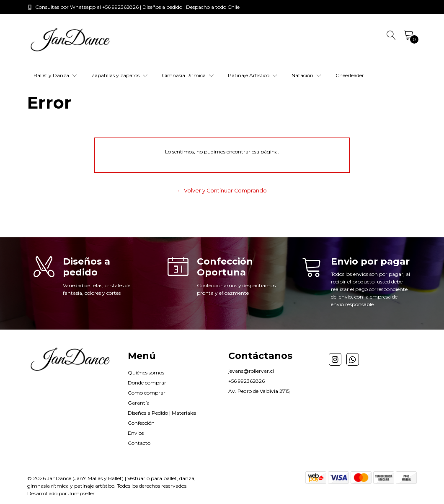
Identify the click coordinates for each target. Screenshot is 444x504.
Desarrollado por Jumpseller (61, 493)
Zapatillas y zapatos (119, 75)
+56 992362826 (247, 381)
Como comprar (147, 393)
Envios (136, 433)
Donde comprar (147, 383)
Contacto (139, 443)
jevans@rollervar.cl (251, 371)
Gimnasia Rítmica (188, 75)
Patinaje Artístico (253, 75)
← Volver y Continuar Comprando (222, 191)
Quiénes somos (146, 373)
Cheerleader (350, 75)
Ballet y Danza (55, 75)
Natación (306, 75)
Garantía (139, 403)
